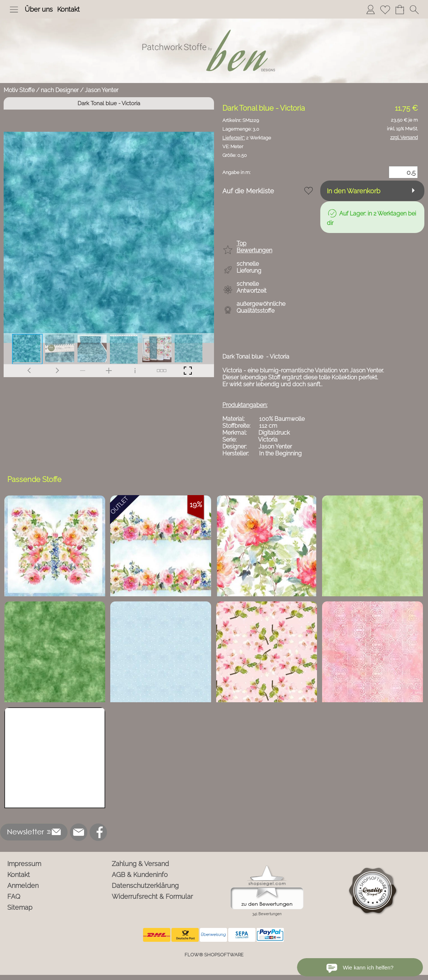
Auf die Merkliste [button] (248, 191)
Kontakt (68, 9)
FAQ (14, 896)
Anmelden (23, 886)
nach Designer (60, 90)
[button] (14, 9)
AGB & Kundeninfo (140, 875)
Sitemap (20, 907)
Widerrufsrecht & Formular (152, 896)
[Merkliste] (385, 9)
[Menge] (403, 172)
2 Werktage (247, 138)
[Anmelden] (370, 9)
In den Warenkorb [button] (354, 191)
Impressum (24, 864)
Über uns (39, 9)
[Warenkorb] (400, 9)
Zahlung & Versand (140, 864)
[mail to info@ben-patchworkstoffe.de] (79, 832)
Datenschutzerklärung (145, 886)
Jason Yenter (102, 90)
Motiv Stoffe (19, 90)
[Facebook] (98, 832)
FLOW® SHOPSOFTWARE (214, 955)
